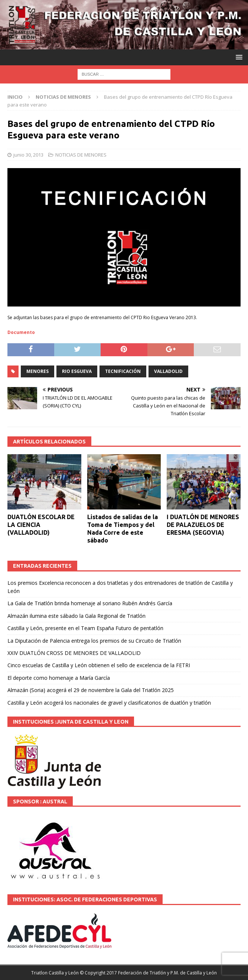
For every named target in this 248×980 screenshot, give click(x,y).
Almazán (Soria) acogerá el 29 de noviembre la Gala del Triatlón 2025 (91, 690)
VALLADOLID (168, 371)
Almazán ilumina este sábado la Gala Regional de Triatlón (76, 616)
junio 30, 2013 (28, 155)
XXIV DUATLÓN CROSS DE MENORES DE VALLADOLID (74, 653)
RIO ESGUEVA (77, 371)
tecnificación (123, 371)
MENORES (37, 371)
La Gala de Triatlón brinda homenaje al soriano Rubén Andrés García (90, 603)
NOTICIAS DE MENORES (81, 155)
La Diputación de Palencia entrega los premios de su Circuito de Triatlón (94, 641)
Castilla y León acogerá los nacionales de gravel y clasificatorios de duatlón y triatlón (109, 703)
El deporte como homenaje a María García (59, 678)
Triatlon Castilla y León (55, 973)
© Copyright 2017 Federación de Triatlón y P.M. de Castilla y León (148, 973)
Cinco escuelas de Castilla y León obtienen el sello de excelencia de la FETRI (99, 665)
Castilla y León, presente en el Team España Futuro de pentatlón (85, 628)
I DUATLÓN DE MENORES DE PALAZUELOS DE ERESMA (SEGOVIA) (203, 525)
